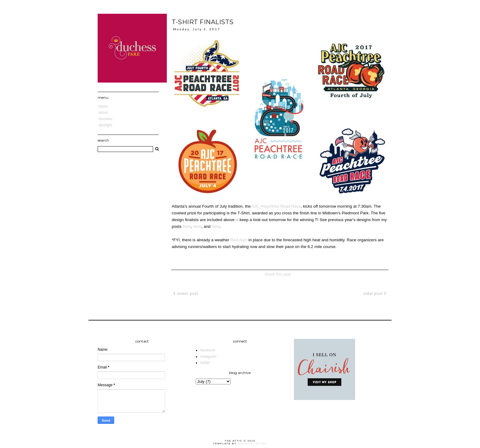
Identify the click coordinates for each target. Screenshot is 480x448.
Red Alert (239, 240)
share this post (278, 274)
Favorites (105, 119)
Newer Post (186, 294)
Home (103, 106)
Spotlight (105, 125)
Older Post (375, 294)
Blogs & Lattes (252, 444)
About (103, 113)
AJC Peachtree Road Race (276, 206)
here (187, 226)
